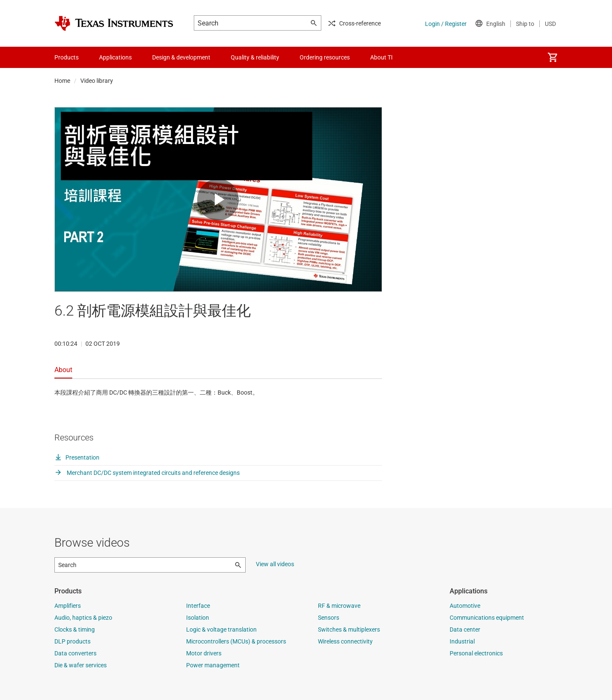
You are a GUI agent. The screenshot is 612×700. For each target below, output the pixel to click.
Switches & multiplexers (349, 629)
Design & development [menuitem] (181, 57)
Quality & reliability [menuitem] (255, 57)
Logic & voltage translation (221, 629)
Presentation (77, 457)
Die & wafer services (81, 665)
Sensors (329, 618)
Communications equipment (487, 618)
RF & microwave (339, 606)
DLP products (72, 641)
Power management (213, 665)
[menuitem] (552, 57)
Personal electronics (476, 653)
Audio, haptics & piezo (83, 618)
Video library (97, 81)
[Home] (114, 23)
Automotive (465, 606)
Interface (198, 606)
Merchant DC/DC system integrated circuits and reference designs (147, 473)
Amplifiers (68, 606)
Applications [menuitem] (115, 57)
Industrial (462, 641)
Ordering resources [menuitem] (325, 57)
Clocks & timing (75, 629)
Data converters (75, 653)
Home (62, 81)
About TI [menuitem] (381, 57)
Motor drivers (204, 653)
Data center (465, 629)
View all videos (275, 564)
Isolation (198, 618)
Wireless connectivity (345, 641)
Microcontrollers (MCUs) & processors (236, 641)
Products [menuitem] (67, 57)
